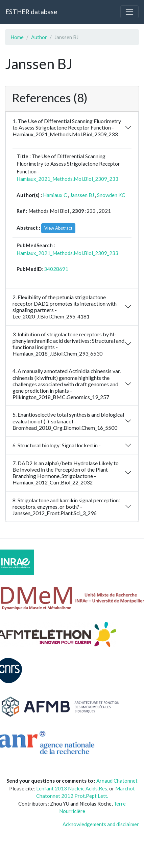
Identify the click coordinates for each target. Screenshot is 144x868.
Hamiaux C (55, 195)
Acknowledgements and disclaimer (101, 824)
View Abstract (58, 228)
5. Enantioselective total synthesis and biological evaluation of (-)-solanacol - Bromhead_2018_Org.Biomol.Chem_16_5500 (68, 421)
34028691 (56, 269)
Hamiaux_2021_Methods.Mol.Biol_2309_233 (67, 179)
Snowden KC (111, 195)
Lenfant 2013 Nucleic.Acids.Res (72, 788)
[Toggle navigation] (129, 12)
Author (39, 37)
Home (17, 37)
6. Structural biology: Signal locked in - (57, 445)
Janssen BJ (82, 195)
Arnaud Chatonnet (117, 781)
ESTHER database (31, 12)
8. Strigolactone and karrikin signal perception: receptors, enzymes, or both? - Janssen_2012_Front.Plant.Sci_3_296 (66, 507)
